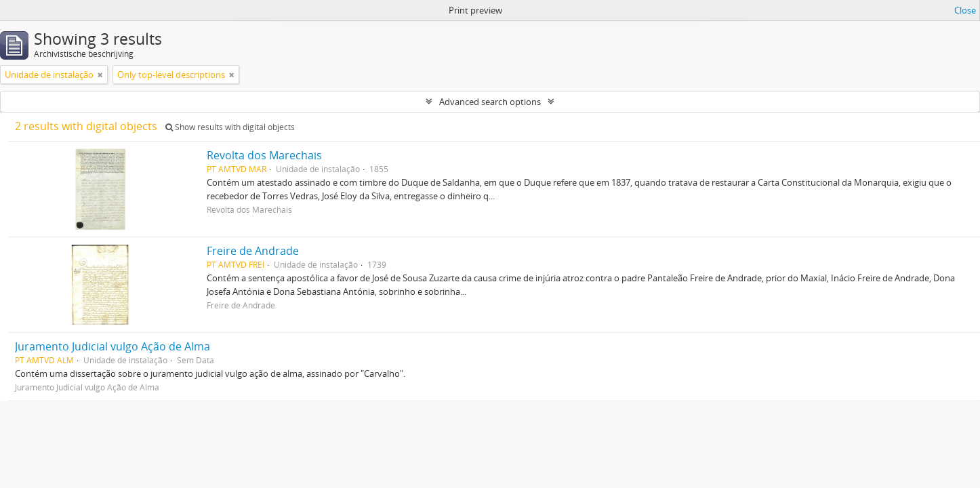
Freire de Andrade (253, 251)
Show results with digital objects (230, 127)
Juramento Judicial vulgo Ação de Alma (113, 346)
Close (965, 10)
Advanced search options (490, 102)
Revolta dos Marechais (264, 155)
